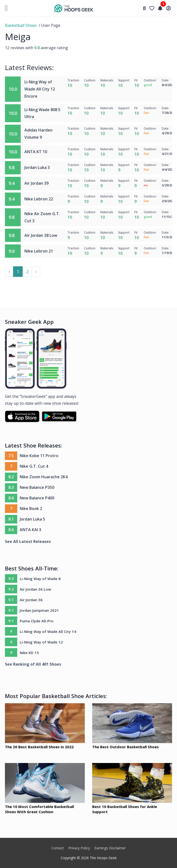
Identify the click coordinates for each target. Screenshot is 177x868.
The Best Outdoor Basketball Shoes (125, 747)
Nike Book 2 (31, 509)
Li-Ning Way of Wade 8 (40, 579)
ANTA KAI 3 (30, 530)
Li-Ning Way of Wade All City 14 (48, 631)
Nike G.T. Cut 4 (34, 466)
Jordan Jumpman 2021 (39, 610)
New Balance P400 (37, 498)
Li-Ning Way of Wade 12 (41, 642)
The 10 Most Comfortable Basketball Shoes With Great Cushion (39, 809)
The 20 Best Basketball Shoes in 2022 (39, 747)
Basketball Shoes (21, 25)
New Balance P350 (37, 487)
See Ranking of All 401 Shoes (33, 664)
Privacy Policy (79, 848)
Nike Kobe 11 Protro (39, 456)
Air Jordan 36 (31, 600)
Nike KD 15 (29, 653)
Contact (58, 848)
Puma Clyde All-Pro (37, 621)
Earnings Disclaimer (110, 848)
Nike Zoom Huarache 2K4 (44, 477)
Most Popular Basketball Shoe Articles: (56, 696)
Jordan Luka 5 (32, 519)
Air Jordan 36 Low (35, 589)
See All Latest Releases (28, 541)
